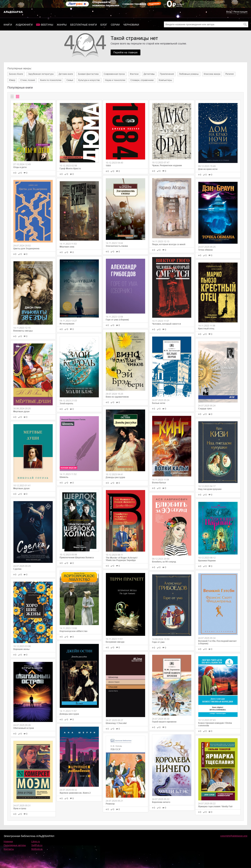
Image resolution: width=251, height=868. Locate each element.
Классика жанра (212, 74)
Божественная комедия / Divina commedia (215, 724)
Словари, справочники (142, 80)
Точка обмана (205, 250)
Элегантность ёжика (117, 246)
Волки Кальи (159, 483)
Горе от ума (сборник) (117, 320)
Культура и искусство (89, 80)
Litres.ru (36, 841)
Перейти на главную (125, 52)
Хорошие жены (21, 649)
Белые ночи (159, 403)
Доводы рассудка (69, 714)
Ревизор (110, 804)
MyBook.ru (37, 849)
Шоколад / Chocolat (116, 723)
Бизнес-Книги (16, 74)
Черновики (131, 25)
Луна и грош (20, 808)
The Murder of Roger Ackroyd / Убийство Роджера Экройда (122, 559)
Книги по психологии (51, 80)
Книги (8, 25)
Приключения (167, 74)
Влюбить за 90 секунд (164, 562)
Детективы (149, 74)
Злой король (66, 404)
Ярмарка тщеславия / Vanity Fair (215, 806)
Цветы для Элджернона (26, 249)
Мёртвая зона (67, 247)
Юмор (12, 80)
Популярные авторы (15, 845)
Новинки (8, 841)
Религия (230, 74)
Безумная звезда (115, 642)
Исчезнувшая (67, 324)
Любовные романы (189, 74)
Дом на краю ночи (208, 169)
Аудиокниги (24, 25)
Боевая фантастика (88, 74)
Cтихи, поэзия (28, 80)
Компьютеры (165, 80)
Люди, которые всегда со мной (169, 244)
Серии (115, 25)
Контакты (9, 849)
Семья (70, 80)
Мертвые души (21, 412)
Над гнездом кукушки (210, 489)
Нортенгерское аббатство (73, 631)
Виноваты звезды (23, 331)
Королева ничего (161, 802)
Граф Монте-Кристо (70, 169)
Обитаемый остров (24, 728)
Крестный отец (206, 329)
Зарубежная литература (41, 74)
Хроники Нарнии (207, 561)
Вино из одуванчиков (117, 397)
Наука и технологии (115, 80)
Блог (104, 25)
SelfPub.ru (37, 845)
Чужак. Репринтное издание (167, 165)
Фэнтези (134, 74)
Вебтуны (47, 25)
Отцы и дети (20, 167)
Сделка (17, 569)
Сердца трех (205, 409)
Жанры (62, 25)
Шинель (64, 477)
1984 (108, 166)
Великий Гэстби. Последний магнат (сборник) (217, 642)
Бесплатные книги (84, 25)
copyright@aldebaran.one (234, 836)
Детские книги (66, 74)
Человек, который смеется (166, 324)
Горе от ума (158, 642)
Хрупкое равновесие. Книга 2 (75, 793)
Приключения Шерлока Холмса (77, 558)
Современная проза (114, 74)
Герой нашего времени (164, 722)
